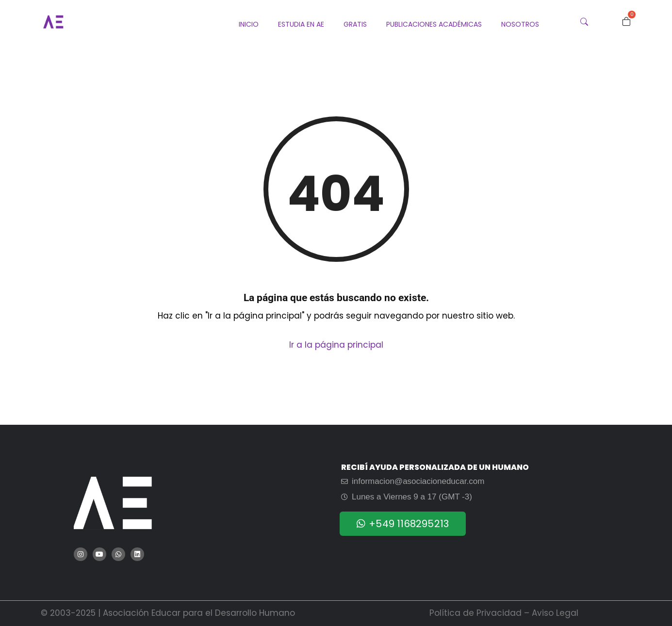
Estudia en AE (301, 24)
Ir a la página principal (336, 345)
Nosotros (520, 24)
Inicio (249, 24)
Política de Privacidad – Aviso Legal (504, 613)
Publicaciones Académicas (434, 24)
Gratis (355, 24)
